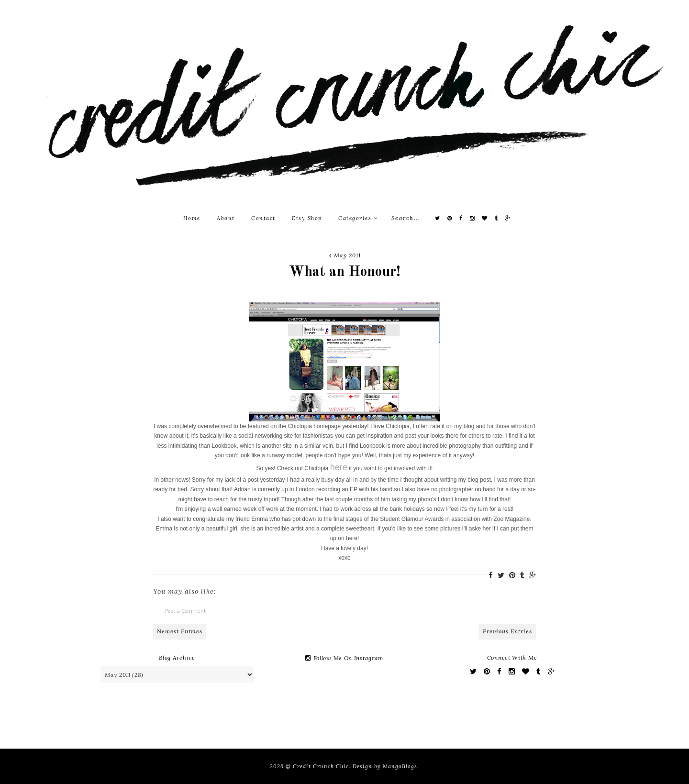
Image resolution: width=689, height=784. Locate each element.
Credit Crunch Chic (321, 766)
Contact (263, 218)
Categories (358, 218)
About (226, 218)
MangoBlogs (400, 766)
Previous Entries (507, 631)
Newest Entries (180, 631)
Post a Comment (185, 611)
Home (192, 218)
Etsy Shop (307, 218)
